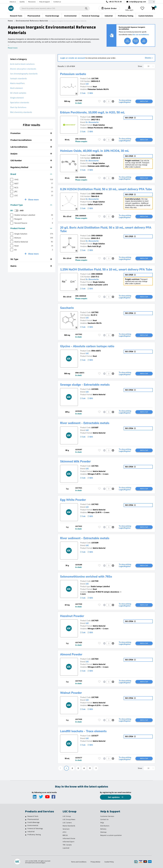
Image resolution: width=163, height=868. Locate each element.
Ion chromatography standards (24, 74)
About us (13, 2)
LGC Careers (67, 823)
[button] (113, 101)
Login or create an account (73, 58)
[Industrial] (26, 832)
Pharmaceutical (33, 819)
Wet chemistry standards (21, 112)
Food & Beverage (33, 822)
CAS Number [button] (31, 160)
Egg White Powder (73, 500)
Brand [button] (31, 174)
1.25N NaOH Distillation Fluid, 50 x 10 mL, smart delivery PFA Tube (106, 269)
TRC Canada (67, 845)
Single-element (17, 98)
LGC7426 (95, 697)
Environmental (33, 825)
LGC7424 (95, 659)
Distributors (105, 826)
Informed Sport (68, 842)
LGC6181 (95, 389)
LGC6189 (95, 543)
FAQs (102, 823)
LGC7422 (95, 504)
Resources (32, 2)
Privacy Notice (95, 862)
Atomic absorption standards (23, 69)
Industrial (31, 831)
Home (10, 21)
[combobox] (55, 8)
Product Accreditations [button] (31, 140)
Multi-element (16, 88)
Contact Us (104, 819)
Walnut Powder (71, 693)
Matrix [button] (31, 266)
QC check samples (18, 93)
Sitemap (103, 832)
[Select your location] (152, 2)
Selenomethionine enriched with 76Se (86, 577)
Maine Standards (69, 826)
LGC (87, 84)
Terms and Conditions (79, 862)
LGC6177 (95, 736)
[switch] (17, 211)
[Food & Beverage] (26, 823)
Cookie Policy (109, 862)
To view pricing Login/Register (125, 101)
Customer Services (107, 816)
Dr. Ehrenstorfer (92, 122)
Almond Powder (71, 654)
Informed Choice (69, 838)
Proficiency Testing (34, 835)
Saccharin (67, 308)
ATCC (65, 832)
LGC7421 (95, 466)
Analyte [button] (31, 154)
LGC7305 (95, 79)
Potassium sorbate (73, 74)
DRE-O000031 (97, 155)
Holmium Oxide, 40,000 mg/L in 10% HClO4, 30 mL (95, 151)
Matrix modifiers (17, 83)
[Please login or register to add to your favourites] (99, 101)
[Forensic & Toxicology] (26, 829)
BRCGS (65, 835)
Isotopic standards (19, 78)
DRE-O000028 (97, 274)
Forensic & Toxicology (35, 828)
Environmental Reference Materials (32, 21)
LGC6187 (95, 428)
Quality (22, 2)
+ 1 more (105, 474)
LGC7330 (95, 581)
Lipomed (66, 848)
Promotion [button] (31, 133)
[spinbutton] (109, 101)
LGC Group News (69, 819)
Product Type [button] (31, 205)
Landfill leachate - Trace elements (83, 731)
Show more (33, 200)
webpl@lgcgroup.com (138, 2)
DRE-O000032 (97, 117)
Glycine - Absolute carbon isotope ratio (87, 346)
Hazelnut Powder (72, 616)
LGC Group (67, 816)
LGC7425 (95, 621)
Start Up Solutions (18, 107)
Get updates (114, 797)
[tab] (32, 133)
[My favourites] (142, 8)
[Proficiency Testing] (26, 835)
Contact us (57, 2)
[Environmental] (26, 826)
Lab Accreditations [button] (31, 147)
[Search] (86, 8)
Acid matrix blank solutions (22, 64)
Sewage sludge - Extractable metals (85, 385)
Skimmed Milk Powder (75, 461)
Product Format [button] (31, 228)
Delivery (103, 829)
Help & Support (44, 2)
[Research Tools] (26, 817)
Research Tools (33, 816)
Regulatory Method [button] (31, 167)
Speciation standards (20, 103)
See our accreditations (141, 35)
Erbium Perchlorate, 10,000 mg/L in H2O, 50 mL (92, 112)
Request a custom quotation (111, 835)
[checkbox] (12, 180)
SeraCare (66, 829)
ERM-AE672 (96, 351)
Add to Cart (144, 101)
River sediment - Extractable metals (85, 423)
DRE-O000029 (97, 236)
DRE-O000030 (97, 194)
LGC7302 (95, 312)
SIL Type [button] (31, 259)
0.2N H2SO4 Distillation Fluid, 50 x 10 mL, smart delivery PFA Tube (106, 189)
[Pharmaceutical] (26, 820)
